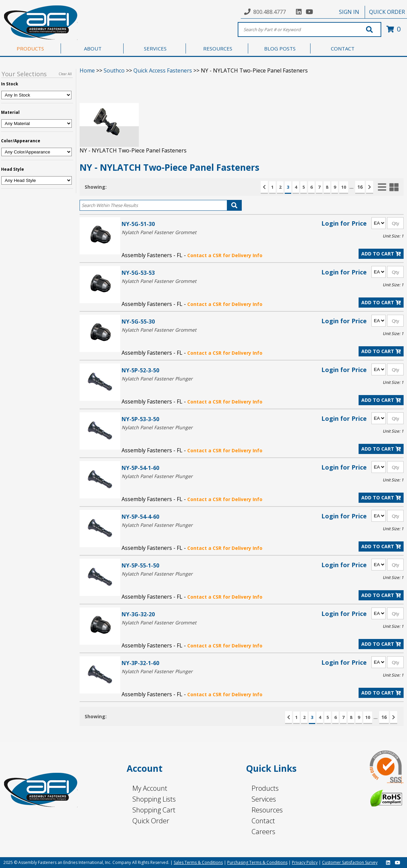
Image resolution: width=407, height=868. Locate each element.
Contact (263, 821)
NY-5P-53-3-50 (140, 419)
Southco (114, 70)
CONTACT (343, 48)
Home (87, 70)
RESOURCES (218, 48)
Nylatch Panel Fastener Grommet (159, 232)
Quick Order (151, 821)
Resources (267, 810)
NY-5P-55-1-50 (140, 565)
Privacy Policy (305, 862)
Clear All (65, 74)
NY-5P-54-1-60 (140, 468)
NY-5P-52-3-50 (140, 370)
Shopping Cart (154, 810)
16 (360, 187)
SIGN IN (349, 12)
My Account (150, 788)
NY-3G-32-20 (138, 614)
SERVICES (155, 48)
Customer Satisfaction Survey (350, 862)
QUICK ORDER (387, 12)
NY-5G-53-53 (138, 273)
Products (265, 788)
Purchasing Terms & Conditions (257, 862)
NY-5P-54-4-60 (140, 516)
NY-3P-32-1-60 (140, 663)
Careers (263, 832)
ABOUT (93, 48)
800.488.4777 (270, 12)
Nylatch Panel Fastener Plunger (157, 379)
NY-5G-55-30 (138, 321)
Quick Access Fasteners (163, 70)
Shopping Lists (154, 799)
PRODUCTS (30, 48)
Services (264, 799)
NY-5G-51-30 (138, 224)
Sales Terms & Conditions (198, 862)
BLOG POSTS (280, 48)
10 (344, 187)
